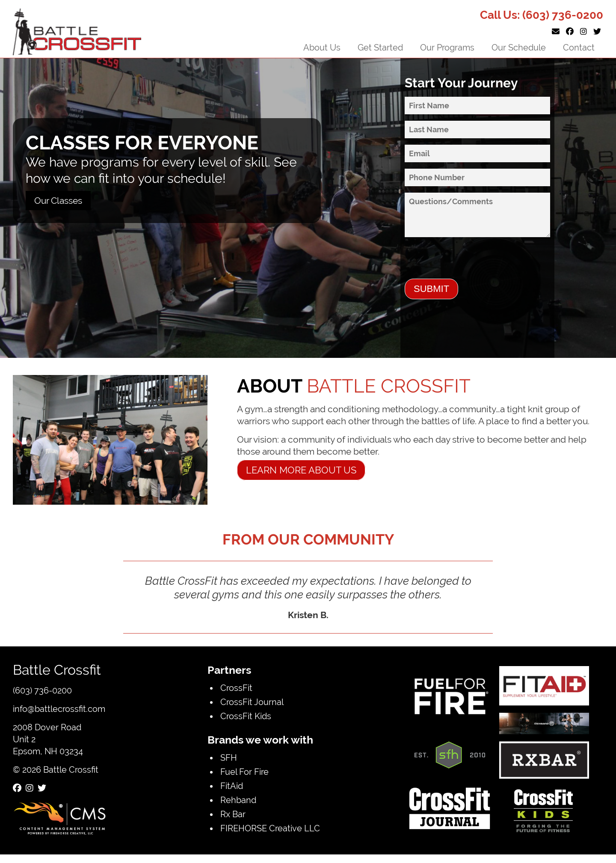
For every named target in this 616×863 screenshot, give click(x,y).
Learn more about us (301, 470)
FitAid (232, 786)
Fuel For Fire (244, 772)
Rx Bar (233, 814)
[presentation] (470, 262)
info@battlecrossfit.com (59, 709)
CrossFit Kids (246, 716)
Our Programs (447, 47)
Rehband (238, 800)
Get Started (380, 47)
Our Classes (58, 201)
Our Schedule (519, 47)
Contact (579, 47)
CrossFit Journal (252, 702)
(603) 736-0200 (563, 15)
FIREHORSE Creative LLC (270, 828)
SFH (229, 757)
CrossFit (236, 688)
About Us (322, 47)
